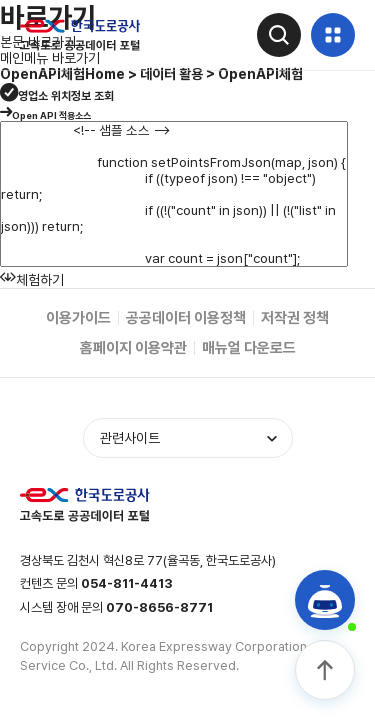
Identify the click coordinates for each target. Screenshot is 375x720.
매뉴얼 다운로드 (249, 348)
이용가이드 (78, 318)
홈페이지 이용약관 (133, 348)
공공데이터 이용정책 (186, 318)
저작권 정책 (295, 318)
